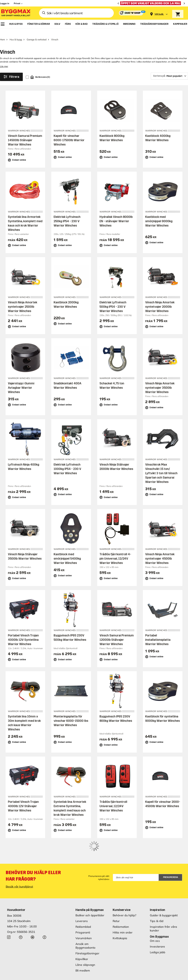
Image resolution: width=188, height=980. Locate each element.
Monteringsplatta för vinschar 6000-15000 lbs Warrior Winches (71, 714)
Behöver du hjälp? (124, 895)
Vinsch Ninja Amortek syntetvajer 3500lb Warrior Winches (160, 381)
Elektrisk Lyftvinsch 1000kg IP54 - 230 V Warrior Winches (67, 462)
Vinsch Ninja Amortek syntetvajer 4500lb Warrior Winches (160, 552)
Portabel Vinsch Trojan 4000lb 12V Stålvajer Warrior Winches (23, 799)
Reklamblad (83, 907)
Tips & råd (157, 901)
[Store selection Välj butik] (159, 14)
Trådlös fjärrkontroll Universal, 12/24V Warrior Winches (113, 799)
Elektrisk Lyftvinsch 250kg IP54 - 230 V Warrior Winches (67, 214)
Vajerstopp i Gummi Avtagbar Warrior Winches (21, 381)
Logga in (5, 3)
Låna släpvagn (85, 945)
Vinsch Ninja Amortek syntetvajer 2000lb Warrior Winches (160, 300)
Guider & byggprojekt (164, 895)
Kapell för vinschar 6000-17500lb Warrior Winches (69, 133)
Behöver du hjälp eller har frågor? (33, 856)
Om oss (155, 921)
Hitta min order (123, 913)
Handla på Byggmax (90, 890)
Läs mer (4, 59)
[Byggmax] (16, 13)
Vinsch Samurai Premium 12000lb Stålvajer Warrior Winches (117, 633)
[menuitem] (3, 24)
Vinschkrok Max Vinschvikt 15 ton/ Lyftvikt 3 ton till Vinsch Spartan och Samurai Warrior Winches (161, 466)
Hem (2, 33)
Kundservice (122, 890)
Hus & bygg (16, 33)
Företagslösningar (87, 933)
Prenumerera (171, 857)
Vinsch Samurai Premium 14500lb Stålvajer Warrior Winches (25, 133)
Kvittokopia (120, 918)
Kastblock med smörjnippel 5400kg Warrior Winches (67, 552)
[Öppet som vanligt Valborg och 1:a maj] (151, 3)
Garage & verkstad (37, 33)
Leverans (82, 901)
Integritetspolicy (132, 974)
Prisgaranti (83, 913)
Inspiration (157, 890)
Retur (116, 901)
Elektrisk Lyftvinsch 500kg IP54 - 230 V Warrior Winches (113, 300)
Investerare (157, 927)
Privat (17, 3)
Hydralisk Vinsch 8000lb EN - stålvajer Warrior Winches (116, 214)
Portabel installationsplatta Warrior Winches (158, 633)
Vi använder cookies (110, 974)
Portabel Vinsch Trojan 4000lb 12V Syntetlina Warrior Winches (23, 633)
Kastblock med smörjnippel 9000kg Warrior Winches (159, 214)
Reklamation (121, 907)
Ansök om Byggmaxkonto (85, 926)
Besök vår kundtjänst (19, 867)
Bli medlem (83, 951)
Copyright (90, 974)
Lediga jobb (158, 932)
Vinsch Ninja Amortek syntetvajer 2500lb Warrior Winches (23, 300)
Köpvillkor (82, 939)
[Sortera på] (169, 69)
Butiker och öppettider (90, 895)
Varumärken (84, 918)
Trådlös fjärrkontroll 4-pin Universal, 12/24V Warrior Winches (115, 552)
